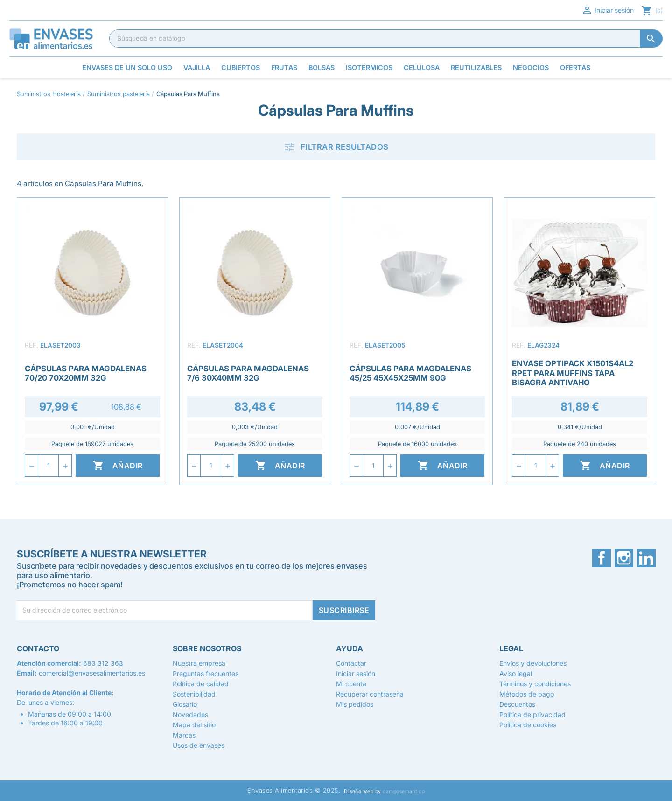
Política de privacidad (532, 714)
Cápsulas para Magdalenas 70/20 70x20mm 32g (86, 373)
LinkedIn (646, 558)
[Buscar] (386, 38)
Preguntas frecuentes (206, 673)
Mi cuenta (351, 684)
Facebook (602, 558)
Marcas (184, 735)
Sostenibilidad (194, 694)
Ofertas (575, 67)
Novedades (190, 714)
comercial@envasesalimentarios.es (92, 673)
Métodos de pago (527, 694)
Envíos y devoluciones (533, 663)
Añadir (118, 466)
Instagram (624, 558)
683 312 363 (103, 663)
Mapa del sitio (194, 725)
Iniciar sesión (608, 10)
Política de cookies (528, 725)
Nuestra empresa (199, 663)
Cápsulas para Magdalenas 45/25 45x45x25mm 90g (410, 373)
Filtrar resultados (336, 147)
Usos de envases (199, 745)
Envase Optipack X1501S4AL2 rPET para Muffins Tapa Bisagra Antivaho (573, 373)
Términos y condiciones (535, 684)
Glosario (185, 704)
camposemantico (404, 791)
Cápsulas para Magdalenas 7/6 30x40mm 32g (248, 373)
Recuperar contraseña (370, 694)
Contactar (351, 663)
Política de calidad (201, 684)
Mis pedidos (355, 704)
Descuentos (517, 704)
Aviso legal (516, 673)
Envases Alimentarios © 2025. (294, 791)
